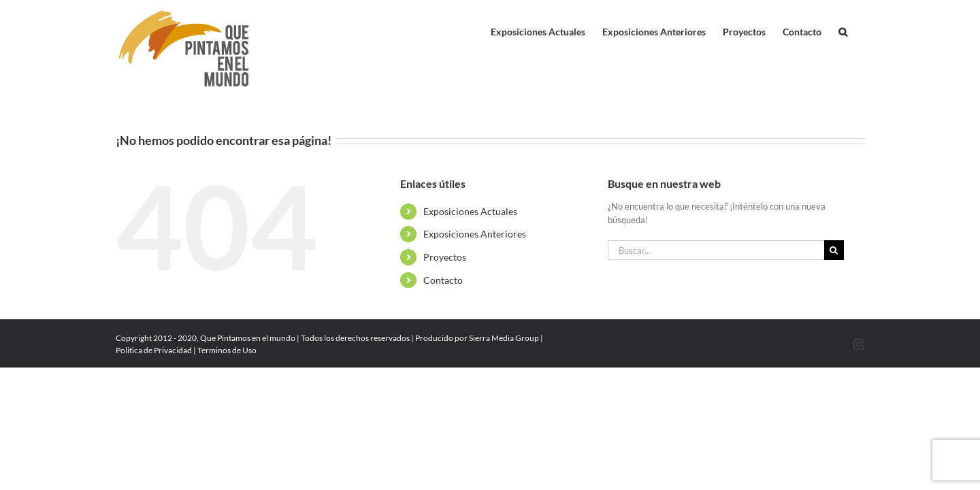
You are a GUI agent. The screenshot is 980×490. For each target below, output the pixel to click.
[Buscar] (834, 250)
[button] (860, 29)
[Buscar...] (716, 250)
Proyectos (445, 257)
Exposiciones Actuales (470, 211)
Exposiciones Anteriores (475, 234)
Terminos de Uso (227, 350)
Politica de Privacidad (154, 350)
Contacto (443, 280)
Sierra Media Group (504, 338)
